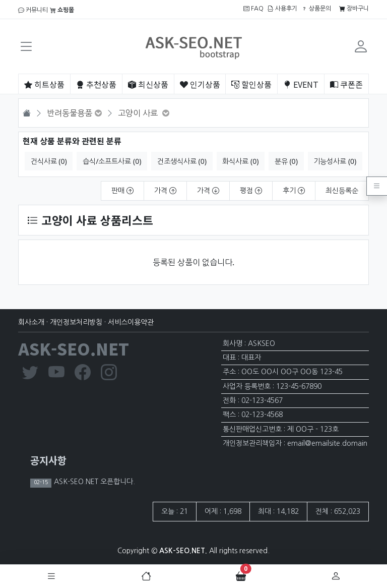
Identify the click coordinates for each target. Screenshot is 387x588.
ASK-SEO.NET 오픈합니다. (93, 482)
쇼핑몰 (62, 10)
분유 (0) (286, 161)
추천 (96, 84)
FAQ (253, 9)
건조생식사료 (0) (182, 161)
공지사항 (48, 460)
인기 (200, 84)
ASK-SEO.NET (74, 348)
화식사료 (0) (240, 161)
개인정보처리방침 (76, 322)
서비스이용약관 (131, 322)
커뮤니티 (33, 10)
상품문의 (316, 9)
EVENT (301, 84)
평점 (251, 191)
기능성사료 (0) (335, 161)
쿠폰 (346, 84)
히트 (44, 84)
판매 (122, 191)
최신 (148, 84)
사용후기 (282, 9)
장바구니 (354, 9)
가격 (165, 191)
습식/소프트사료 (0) (112, 161)
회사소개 (31, 322)
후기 (294, 191)
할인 (251, 84)
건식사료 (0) (49, 161)
